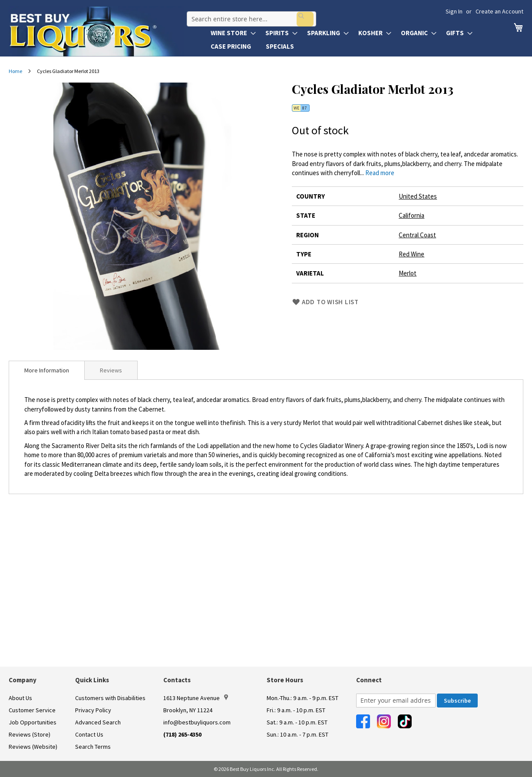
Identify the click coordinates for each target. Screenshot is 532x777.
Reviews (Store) (30, 734)
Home (15, 71)
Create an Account (499, 11)
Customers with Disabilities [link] (110, 698)
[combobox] (249, 15)
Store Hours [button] (285, 680)
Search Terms (93, 747)
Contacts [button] (177, 680)
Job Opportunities (33, 722)
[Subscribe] (457, 701)
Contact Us (89, 734)
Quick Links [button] (92, 680)
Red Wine (411, 254)
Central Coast (417, 235)
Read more (380, 173)
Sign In (454, 11)
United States (418, 196)
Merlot (408, 273)
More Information (47, 370)
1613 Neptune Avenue (196, 698)
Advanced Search (98, 722)
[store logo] (96, 31)
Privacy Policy (93, 710)
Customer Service (32, 710)
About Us (20, 698)
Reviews (111, 370)
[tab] (47, 370)
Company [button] (23, 680)
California (411, 215)
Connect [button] (369, 680)
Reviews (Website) (33, 747)
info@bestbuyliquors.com (197, 722)
